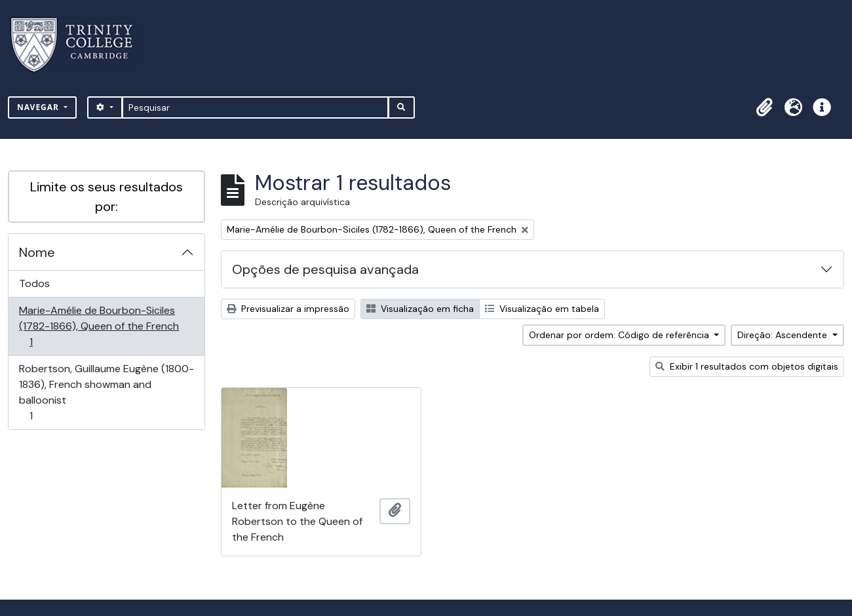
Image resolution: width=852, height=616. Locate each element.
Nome (37, 252)
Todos (34, 283)
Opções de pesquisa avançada (325, 269)
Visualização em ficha (420, 309)
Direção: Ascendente (784, 335)
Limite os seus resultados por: (106, 197)
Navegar (39, 107)
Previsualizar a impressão (288, 309)
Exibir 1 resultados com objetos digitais (747, 366)
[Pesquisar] (255, 107)
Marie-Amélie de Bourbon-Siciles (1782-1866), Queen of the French (99, 326)
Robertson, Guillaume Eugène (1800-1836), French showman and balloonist (106, 392)
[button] (764, 107)
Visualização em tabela (542, 309)
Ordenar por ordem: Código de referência (620, 335)
